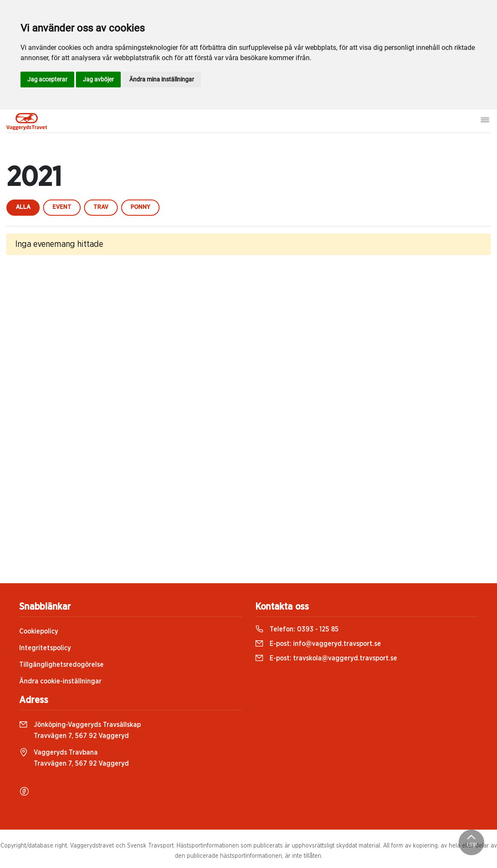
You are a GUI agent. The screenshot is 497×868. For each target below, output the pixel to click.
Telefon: (297, 629)
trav (101, 207)
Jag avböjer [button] (98, 79)
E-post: (318, 644)
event (62, 207)
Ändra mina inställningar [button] (162, 79)
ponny (140, 207)
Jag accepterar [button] (47, 79)
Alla (23, 207)
